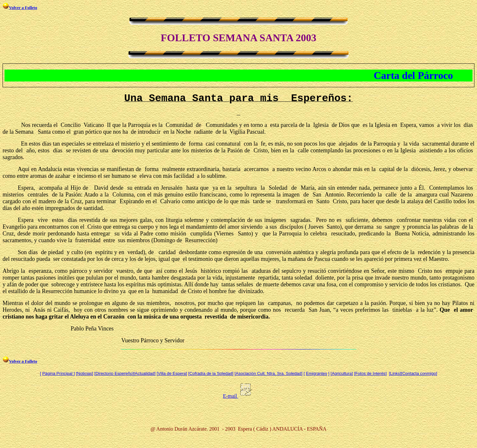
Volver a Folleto (23, 8)
